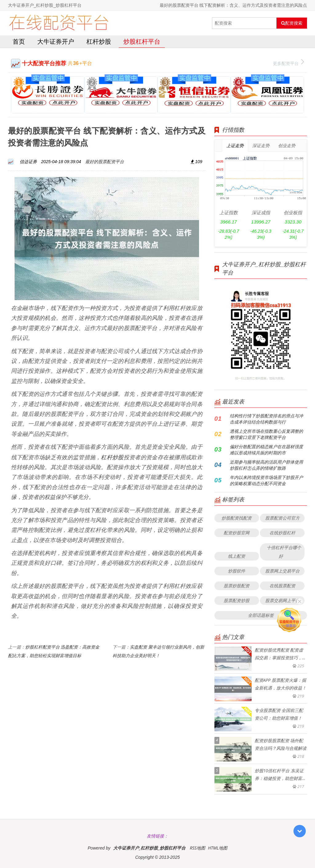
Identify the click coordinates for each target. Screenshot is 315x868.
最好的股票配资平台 (105, 161)
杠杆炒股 (99, 41)
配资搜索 (292, 23)
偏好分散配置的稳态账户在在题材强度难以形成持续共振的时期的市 (266, 450)
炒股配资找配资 (237, 518)
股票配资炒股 (237, 600)
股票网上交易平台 (282, 571)
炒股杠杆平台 (142, 41)
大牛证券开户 (56, 41)
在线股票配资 (282, 586)
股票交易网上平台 (282, 600)
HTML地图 (218, 848)
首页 (19, 41)
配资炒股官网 (237, 533)
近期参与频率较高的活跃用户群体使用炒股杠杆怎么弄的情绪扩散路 (266, 465)
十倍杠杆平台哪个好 (284, 552)
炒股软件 (237, 571)
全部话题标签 (261, 615)
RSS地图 (197, 848)
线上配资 (237, 556)
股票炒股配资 (237, 586)
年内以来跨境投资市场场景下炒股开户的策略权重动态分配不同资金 (266, 480)
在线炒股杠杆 (282, 533)
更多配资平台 (288, 63)
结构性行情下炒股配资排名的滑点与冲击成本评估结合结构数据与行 (266, 419)
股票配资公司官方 (282, 518)
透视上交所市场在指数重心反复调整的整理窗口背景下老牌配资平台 (266, 434)
